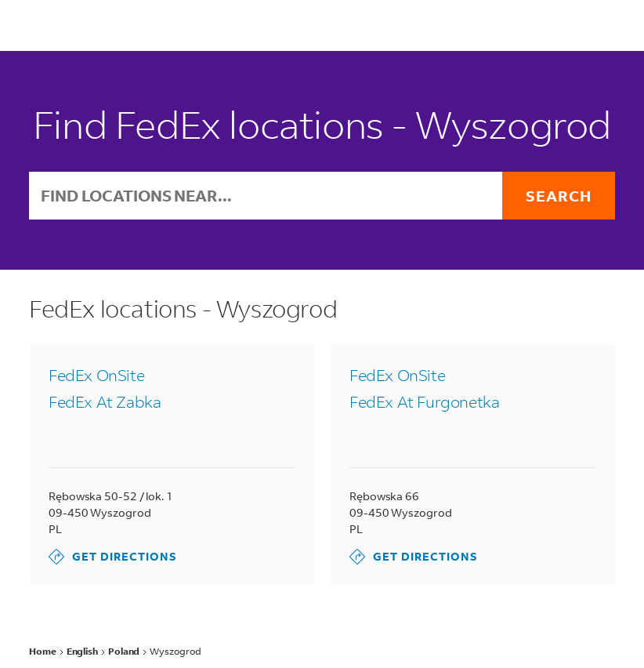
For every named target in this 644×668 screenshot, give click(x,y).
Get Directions (113, 557)
